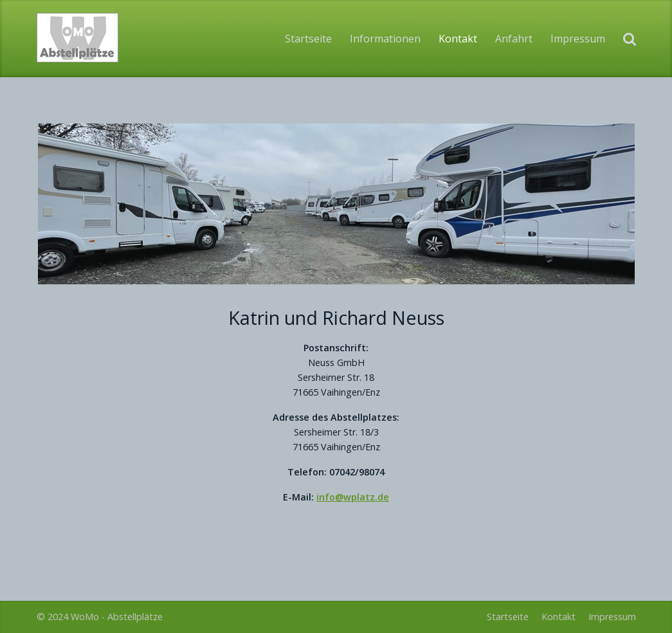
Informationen (385, 39)
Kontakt (458, 39)
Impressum (578, 39)
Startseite (308, 39)
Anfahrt (514, 39)
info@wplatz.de (353, 497)
